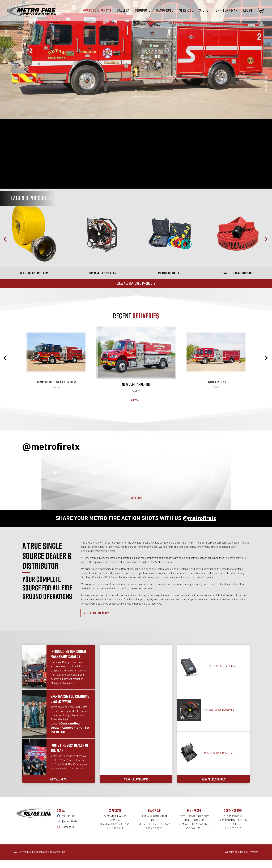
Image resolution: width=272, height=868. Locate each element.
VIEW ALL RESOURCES (214, 853)
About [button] (248, 10)
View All (136, 400)
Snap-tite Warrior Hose (238, 273)
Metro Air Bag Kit (170, 273)
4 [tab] (266, 90)
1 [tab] (266, 78)
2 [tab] (266, 82)
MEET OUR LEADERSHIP (96, 682)
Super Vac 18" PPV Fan (102, 273)
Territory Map (226, 10)
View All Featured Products (136, 283)
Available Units (97, 10)
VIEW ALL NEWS (59, 853)
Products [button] (143, 10)
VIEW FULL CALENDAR (136, 853)
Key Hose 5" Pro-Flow (34, 273)
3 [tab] (266, 86)
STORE (204, 10)
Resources (165, 10)
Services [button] (186, 10)
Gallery (123, 10)
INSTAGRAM (136, 567)
